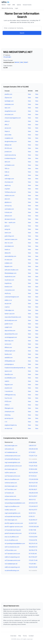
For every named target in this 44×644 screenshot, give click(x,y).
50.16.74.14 (32, 513)
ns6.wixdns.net (9, 449)
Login (16, 8)
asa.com (7, 199)
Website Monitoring (7, 8)
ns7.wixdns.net (9, 493)
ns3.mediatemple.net (11, 564)
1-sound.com (9, 391)
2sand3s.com (9, 374)
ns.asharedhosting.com (12, 570)
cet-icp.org (8, 206)
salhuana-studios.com (11, 270)
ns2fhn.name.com (10, 473)
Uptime (19, 5)
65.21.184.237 (33, 557)
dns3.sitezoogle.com (11, 486)
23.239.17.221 (33, 523)
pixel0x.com (8, 94)
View (29, 94)
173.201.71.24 (33, 456)
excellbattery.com (10, 378)
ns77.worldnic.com (11, 489)
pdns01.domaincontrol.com (13, 533)
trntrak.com (8, 212)
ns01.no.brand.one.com (12, 547)
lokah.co (7, 249)
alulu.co (7, 121)
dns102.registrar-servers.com (14, 523)
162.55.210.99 (33, 567)
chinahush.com (9, 412)
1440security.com (10, 192)
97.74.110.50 (33, 533)
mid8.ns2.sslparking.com (12, 567)
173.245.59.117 (33, 506)
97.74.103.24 (33, 476)
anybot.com (8, 388)
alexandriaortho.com (11, 334)
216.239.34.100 (33, 493)
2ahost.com (8, 216)
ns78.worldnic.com (11, 550)
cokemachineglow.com (12, 297)
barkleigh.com (9, 101)
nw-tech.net (8, 428)
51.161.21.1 (32, 516)
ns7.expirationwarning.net (13, 530)
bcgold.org (8, 283)
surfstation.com (10, 165)
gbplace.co (8, 202)
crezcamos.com (10, 290)
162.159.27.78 (33, 550)
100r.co (7, 168)
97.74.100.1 (32, 452)
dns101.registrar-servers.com (14, 527)
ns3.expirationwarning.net (13, 516)
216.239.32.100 (33, 449)
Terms (25, 636)
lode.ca (7, 172)
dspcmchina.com (10, 331)
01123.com (8, 401)
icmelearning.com (10, 158)
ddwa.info (8, 253)
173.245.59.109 (33, 479)
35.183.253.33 (33, 486)
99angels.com (9, 408)
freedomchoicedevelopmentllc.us (15, 368)
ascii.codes (8, 135)
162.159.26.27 (33, 489)
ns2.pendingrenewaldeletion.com (15, 503)
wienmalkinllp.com (10, 256)
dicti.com (7, 162)
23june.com (8, 98)
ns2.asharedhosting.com (12, 459)
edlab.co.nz (8, 300)
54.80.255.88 (33, 462)
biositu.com (8, 354)
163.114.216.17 (33, 496)
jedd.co (7, 175)
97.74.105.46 (33, 554)
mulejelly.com (9, 138)
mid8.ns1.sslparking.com (12, 557)
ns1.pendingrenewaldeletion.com (15, 543)
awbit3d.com (9, 358)
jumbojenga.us (9, 364)
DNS (14, 5)
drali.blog (8, 415)
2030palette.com (10, 361)
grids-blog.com (9, 236)
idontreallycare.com (11, 320)
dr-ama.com (8, 260)
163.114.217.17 (33, 510)
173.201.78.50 (33, 466)
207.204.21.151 (33, 503)
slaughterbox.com (10, 111)
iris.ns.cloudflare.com (11, 540)
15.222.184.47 (33, 520)
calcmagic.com (9, 179)
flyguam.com (9, 385)
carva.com (8, 344)
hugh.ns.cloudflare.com (12, 506)
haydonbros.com (10, 277)
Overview (13, 636)
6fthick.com (8, 347)
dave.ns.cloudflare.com (12, 479)
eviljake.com (8, 263)
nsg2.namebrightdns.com (12, 513)
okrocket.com (9, 114)
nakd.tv (7, 381)
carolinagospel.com (11, 337)
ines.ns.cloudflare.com (12, 537)
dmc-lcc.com (9, 243)
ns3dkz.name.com (10, 510)
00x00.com (8, 148)
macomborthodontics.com (13, 317)
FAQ (20, 636)
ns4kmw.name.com (11, 483)
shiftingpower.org (10, 395)
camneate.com (9, 209)
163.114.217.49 (33, 483)
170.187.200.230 (34, 527)
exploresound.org (10, 155)
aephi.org (8, 185)
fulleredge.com (9, 310)
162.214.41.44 (33, 543)
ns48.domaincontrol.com (12, 456)
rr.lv (6, 422)
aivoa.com (8, 128)
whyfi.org (8, 293)
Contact (31, 636)
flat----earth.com (10, 222)
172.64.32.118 (33, 540)
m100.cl (7, 405)
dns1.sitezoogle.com (11, 520)
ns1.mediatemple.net (11, 452)
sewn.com (8, 233)
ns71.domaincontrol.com (12, 554)
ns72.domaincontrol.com (12, 560)
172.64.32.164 (33, 537)
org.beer (7, 189)
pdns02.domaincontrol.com (13, 466)
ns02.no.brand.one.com (12, 500)
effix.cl (7, 125)
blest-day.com (9, 341)
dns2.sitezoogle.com (11, 446)
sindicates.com (9, 104)
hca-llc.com (8, 398)
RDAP (9, 5)
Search (22, 33)
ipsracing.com (9, 418)
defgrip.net (8, 145)
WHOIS (4, 5)
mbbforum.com (10, 195)
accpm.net (8, 304)
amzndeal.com (9, 246)
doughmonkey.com (11, 141)
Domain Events (27, 5)
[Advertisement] (22, 42)
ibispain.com (8, 266)
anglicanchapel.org (11, 425)
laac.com (7, 108)
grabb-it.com (9, 324)
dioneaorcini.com (10, 219)
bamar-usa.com (10, 314)
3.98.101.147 (33, 446)
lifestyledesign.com (11, 273)
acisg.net (7, 229)
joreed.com (8, 152)
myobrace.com (9, 280)
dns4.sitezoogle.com (11, 469)
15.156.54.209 (33, 469)
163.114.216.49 (33, 473)
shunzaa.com (9, 182)
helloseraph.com (10, 351)
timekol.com (8, 287)
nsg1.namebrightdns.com (12, 462)
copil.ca (7, 307)
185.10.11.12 (32, 500)
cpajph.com (8, 327)
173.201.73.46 (33, 560)
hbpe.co (7, 131)
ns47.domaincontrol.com (12, 476)
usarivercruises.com (11, 239)
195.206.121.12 (33, 547)
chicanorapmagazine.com (13, 118)
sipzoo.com (8, 371)
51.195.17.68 (32, 530)
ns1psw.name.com (10, 496)
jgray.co (7, 226)
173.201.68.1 (7, 57)
